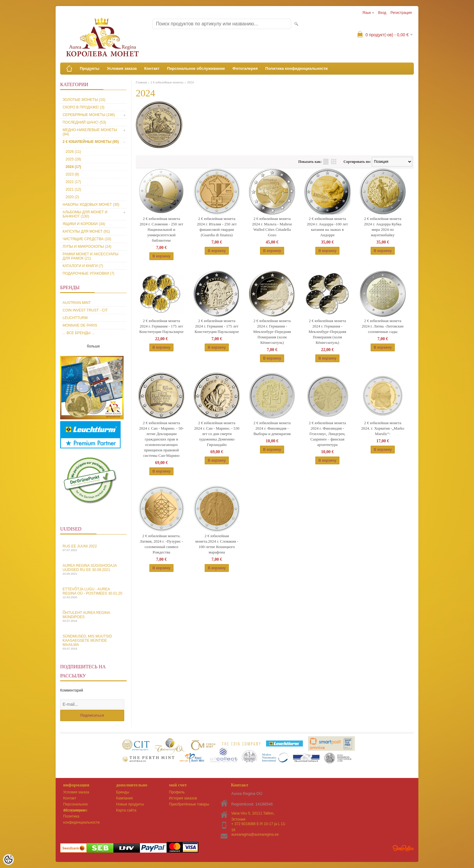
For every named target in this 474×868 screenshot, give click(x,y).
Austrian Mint (77, 303)
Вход (382, 13)
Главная (141, 82)
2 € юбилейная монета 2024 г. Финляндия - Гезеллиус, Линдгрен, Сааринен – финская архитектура (327, 434)
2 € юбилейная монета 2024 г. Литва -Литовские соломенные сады (383, 326)
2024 (190, 82)
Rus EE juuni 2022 (93, 548)
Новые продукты (130, 804)
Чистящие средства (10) (87, 239)
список (326, 162)
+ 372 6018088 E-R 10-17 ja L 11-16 (259, 824)
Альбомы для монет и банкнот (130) (85, 214)
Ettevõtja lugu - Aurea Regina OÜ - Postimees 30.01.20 (93, 593)
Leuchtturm (75, 318)
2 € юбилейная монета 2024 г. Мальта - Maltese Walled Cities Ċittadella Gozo (272, 227)
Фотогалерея (245, 68)
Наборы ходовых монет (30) (91, 205)
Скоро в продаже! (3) (84, 107)
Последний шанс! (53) (84, 122)
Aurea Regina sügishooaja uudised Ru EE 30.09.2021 (93, 569)
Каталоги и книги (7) (83, 266)
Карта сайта (126, 810)
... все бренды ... (79, 333)
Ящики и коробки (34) (84, 224)
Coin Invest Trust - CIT (85, 310)
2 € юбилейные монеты (167, 82)
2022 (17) (73, 182)
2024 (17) (73, 167)
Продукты (90, 68)
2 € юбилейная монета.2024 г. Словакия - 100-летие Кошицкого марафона (217, 544)
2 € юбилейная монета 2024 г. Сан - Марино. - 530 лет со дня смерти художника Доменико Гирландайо (217, 434)
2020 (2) (72, 197)
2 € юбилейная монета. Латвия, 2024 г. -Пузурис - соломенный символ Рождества (161, 544)
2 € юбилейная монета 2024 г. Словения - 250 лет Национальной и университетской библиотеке (162, 229)
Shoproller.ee (403, 848)
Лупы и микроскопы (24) (87, 247)
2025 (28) (73, 159)
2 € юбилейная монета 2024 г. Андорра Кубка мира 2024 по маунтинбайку (383, 227)
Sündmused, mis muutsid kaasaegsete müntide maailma (93, 642)
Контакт (152, 68)
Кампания (124, 798)
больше (94, 346)
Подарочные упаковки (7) (88, 273)
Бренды (123, 792)
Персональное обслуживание (196, 68)
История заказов (183, 798)
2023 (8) (72, 174)
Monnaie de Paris (80, 325)
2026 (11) (73, 152)
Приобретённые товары (189, 804)
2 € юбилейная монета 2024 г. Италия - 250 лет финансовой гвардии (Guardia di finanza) (217, 227)
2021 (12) (73, 189)
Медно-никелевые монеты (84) (90, 132)
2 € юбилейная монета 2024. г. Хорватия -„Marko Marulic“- (383, 428)
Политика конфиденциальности (297, 68)
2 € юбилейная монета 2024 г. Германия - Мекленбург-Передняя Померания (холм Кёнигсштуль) (272, 332)
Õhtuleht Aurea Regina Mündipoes (93, 616)
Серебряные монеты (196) (89, 115)
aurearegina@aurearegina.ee (255, 834)
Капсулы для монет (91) (86, 231)
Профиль (177, 792)
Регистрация (401, 13)
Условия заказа (122, 68)
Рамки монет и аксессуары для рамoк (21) (91, 256)
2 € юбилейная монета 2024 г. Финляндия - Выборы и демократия (272, 428)
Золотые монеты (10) (84, 100)
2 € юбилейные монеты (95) (91, 142)
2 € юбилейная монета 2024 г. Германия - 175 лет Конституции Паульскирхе (161, 326)
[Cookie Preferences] (8, 860)
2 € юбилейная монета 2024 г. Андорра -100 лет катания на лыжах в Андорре (327, 227)
